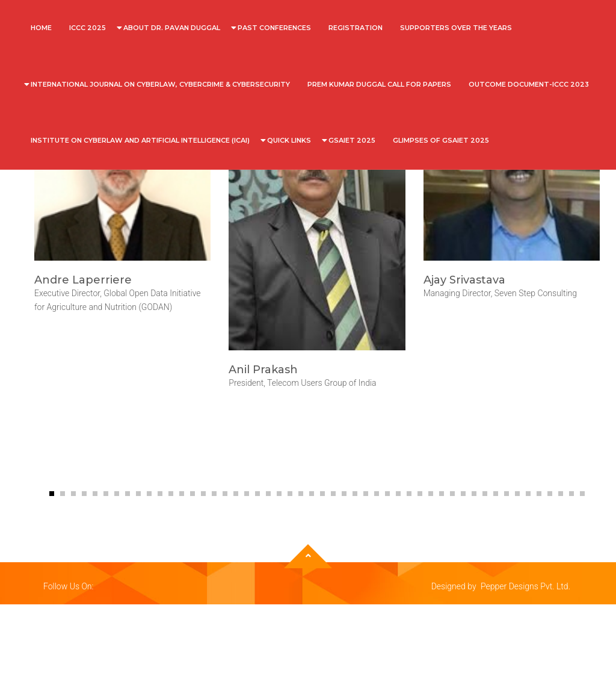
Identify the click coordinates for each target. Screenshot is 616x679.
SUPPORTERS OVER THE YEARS (456, 28)
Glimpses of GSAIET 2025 (441, 140)
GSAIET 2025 (352, 140)
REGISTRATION (356, 28)
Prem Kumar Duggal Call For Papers (379, 84)
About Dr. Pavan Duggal (172, 28)
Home (41, 28)
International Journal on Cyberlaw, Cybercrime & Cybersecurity (160, 84)
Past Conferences (274, 28)
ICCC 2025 (88, 28)
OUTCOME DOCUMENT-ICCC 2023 (529, 84)
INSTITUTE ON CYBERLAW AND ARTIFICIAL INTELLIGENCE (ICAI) (140, 140)
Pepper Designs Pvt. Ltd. (525, 586)
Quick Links (289, 140)
